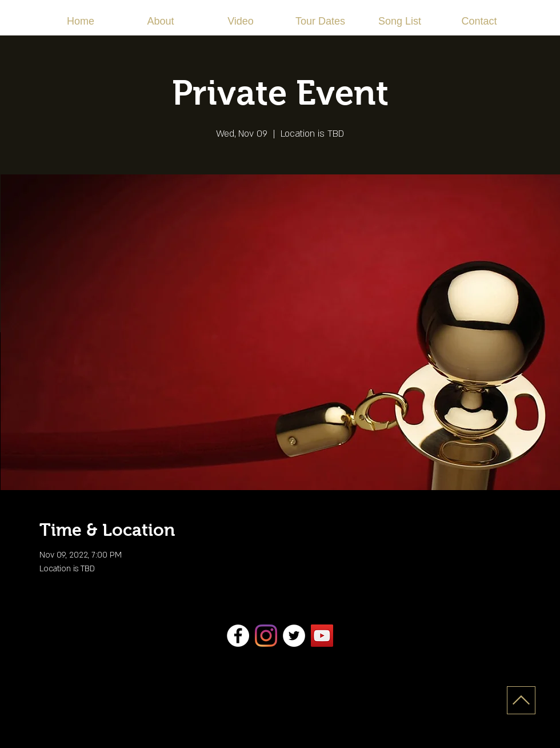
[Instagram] (266, 636)
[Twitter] (294, 636)
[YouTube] (322, 636)
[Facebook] (238, 636)
